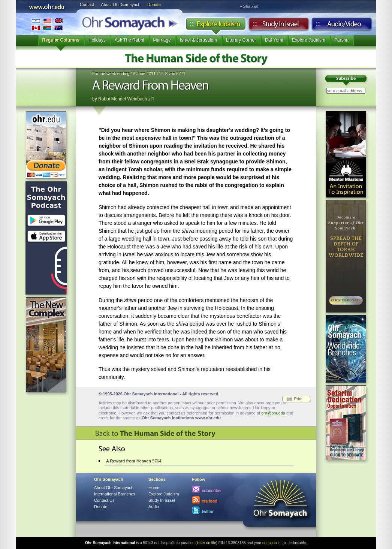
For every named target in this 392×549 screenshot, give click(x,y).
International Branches (47, 24)
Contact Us (104, 500)
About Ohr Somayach (121, 4)
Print (298, 399)
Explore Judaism (216, 26)
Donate (154, 4)
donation (269, 543)
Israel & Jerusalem (198, 40)
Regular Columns (61, 40)
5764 (134, 461)
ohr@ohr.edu (273, 413)
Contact (87, 4)
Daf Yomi (274, 40)
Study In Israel (162, 500)
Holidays (97, 40)
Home (154, 488)
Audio (342, 26)
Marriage (162, 40)
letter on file (206, 543)
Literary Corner (241, 40)
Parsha (341, 40)
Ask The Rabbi (129, 40)
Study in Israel (279, 26)
